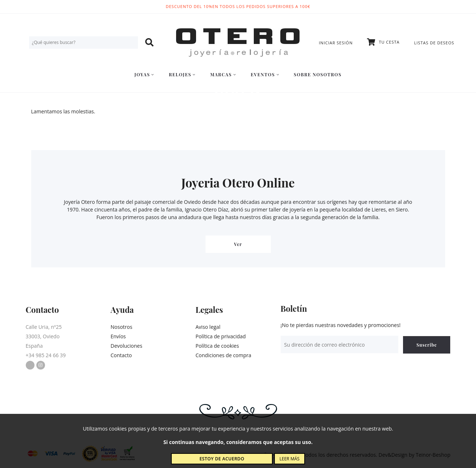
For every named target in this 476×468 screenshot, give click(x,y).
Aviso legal (208, 327)
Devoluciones (127, 346)
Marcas (223, 74)
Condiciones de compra (224, 355)
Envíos (118, 336)
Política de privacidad (221, 336)
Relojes (182, 74)
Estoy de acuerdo (222, 459)
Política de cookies (217, 346)
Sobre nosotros (318, 74)
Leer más (290, 459)
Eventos (265, 74)
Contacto (121, 355)
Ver (238, 244)
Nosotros (122, 327)
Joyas (144, 74)
